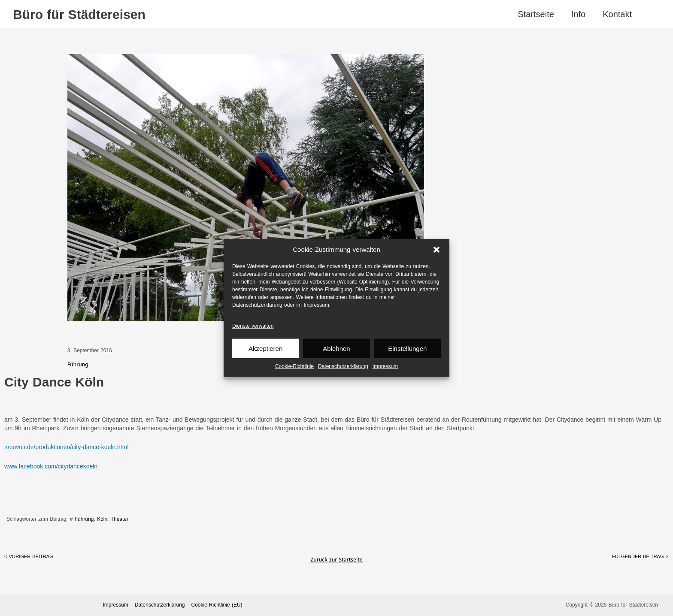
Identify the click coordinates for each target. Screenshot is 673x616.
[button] (437, 250)
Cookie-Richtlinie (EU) (217, 605)
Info (578, 14)
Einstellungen (407, 349)
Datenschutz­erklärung (343, 366)
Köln (102, 519)
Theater (120, 519)
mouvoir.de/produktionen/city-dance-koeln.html (67, 447)
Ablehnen (336, 349)
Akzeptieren (265, 349)
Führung (84, 519)
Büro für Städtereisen (79, 14)
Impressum (385, 366)
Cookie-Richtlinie (294, 366)
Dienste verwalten (253, 326)
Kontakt (617, 14)
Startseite (536, 14)
